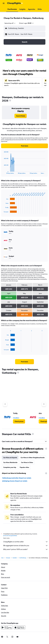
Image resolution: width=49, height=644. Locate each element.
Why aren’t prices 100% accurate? (26, 549)
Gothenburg (23, 558)
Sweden (15, 558)
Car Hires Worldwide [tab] (10, 462)
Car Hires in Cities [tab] (27, 462)
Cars (2, 558)
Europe (8, 558)
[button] (4, 3)
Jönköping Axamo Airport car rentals (15, 481)
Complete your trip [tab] (10, 467)
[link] (21, 116)
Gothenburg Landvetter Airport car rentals (17, 478)
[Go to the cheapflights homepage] (15, 3)
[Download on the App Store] (20, 627)
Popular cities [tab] (24, 467)
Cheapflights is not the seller (26, 542)
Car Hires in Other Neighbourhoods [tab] (33, 458)
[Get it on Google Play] (7, 627)
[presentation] (10, 100)
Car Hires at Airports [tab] (10, 458)
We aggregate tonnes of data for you (26, 546)
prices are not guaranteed (10, 536)
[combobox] (10, 23)
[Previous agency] (5, 404)
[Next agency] (44, 404)
